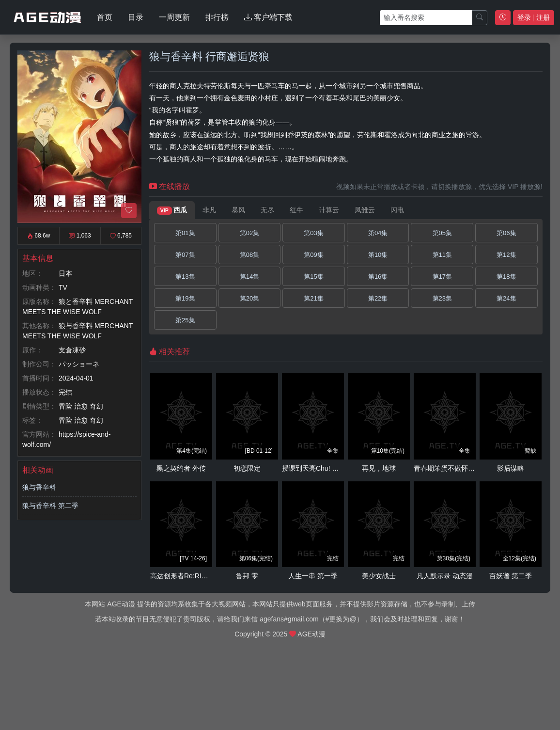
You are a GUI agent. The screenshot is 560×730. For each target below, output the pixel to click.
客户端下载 (268, 17)
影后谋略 (511, 468)
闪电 (397, 210)
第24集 (506, 298)
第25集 (185, 320)
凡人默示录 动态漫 (445, 576)
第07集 (185, 255)
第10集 (378, 255)
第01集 (185, 233)
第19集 (185, 298)
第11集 (442, 255)
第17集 (442, 277)
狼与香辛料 (39, 487)
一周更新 (174, 17)
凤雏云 (365, 210)
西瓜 (172, 210)
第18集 (506, 277)
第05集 (442, 233)
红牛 (296, 210)
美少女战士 (379, 576)
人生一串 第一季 (313, 576)
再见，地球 (379, 468)
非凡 (209, 210)
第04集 (378, 233)
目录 (136, 17)
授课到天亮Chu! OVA (314, 468)
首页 (105, 17)
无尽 (267, 210)
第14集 (249, 277)
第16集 (378, 277)
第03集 (313, 233)
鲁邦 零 (247, 576)
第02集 (249, 233)
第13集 (185, 277)
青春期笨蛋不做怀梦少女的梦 (458, 468)
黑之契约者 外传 (181, 468)
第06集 (506, 233)
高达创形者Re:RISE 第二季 (191, 576)
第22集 (378, 298)
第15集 (313, 277)
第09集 (313, 255)
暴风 (238, 210)
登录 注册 (534, 17)
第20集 (249, 298)
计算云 (329, 210)
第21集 (313, 298)
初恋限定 (247, 468)
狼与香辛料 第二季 (50, 506)
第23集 (442, 298)
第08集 (249, 255)
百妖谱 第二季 (511, 576)
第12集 (506, 255)
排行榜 (217, 17)
